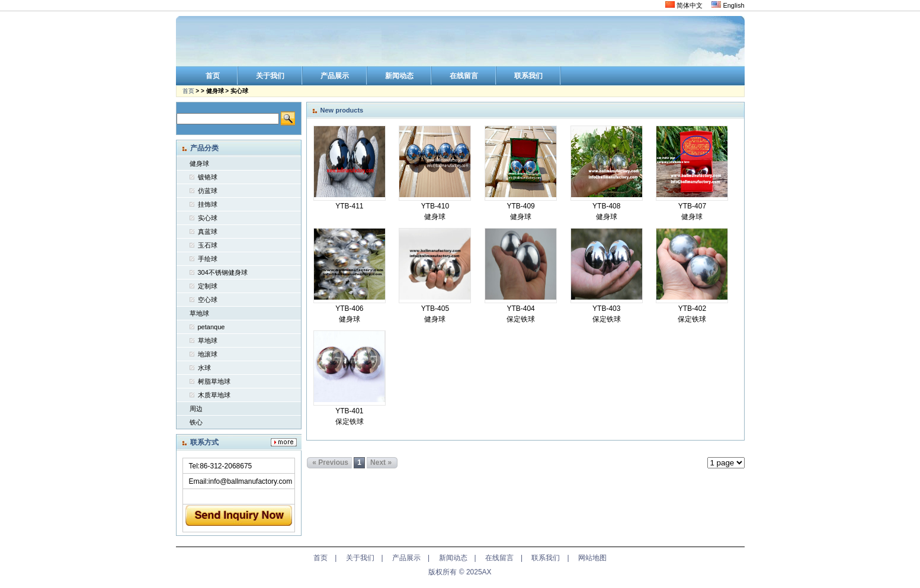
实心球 (208, 218)
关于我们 (360, 558)
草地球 (199, 313)
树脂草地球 (214, 381)
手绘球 (208, 259)
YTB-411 (349, 206)
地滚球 (208, 354)
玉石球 (208, 245)
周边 (196, 409)
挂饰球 (208, 204)
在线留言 (499, 558)
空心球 (208, 300)
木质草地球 (214, 395)
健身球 (199, 163)
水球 (204, 368)
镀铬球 (208, 177)
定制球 (208, 286)
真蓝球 (208, 232)
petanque (211, 327)
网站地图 (592, 558)
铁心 (196, 422)
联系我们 (546, 558)
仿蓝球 (208, 191)
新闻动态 (453, 558)
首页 (188, 91)
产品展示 (406, 558)
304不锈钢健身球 (223, 272)
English (728, 5)
